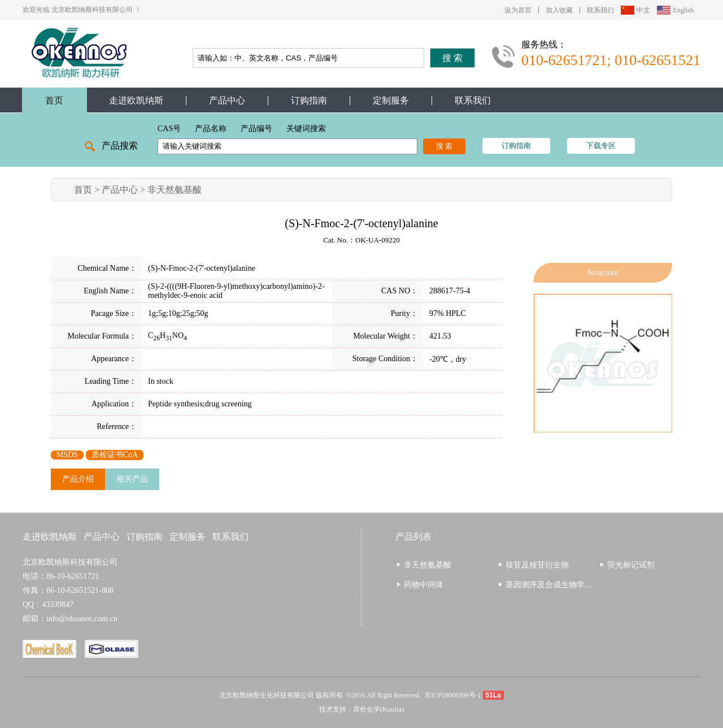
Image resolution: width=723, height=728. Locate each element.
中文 (643, 10)
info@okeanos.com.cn (82, 619)
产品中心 (227, 101)
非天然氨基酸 (175, 190)
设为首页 (518, 10)
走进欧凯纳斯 (136, 101)
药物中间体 (424, 585)
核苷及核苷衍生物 (537, 565)
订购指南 (309, 101)
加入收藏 (559, 10)
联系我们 (600, 10)
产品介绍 (78, 479)
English (683, 10)
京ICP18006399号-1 (453, 695)
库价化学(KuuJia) (378, 709)
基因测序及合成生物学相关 (553, 585)
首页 (54, 101)
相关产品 (132, 479)
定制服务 (391, 101)
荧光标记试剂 (631, 565)
